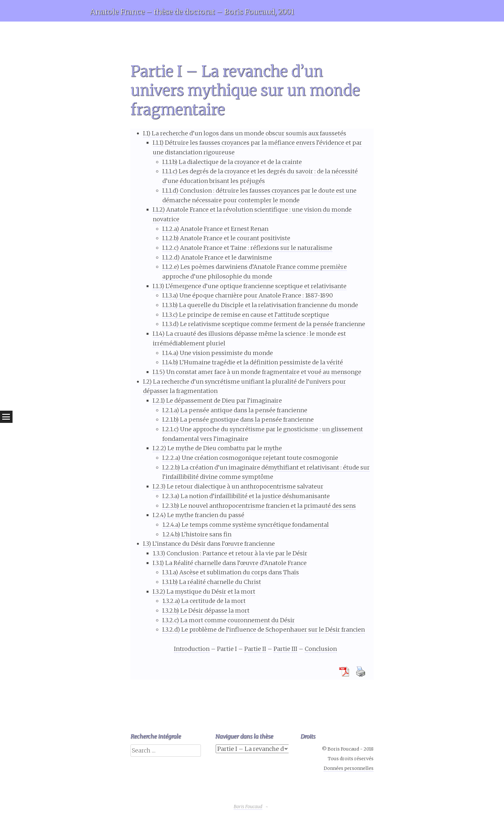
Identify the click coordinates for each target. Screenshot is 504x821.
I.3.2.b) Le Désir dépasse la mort (206, 611)
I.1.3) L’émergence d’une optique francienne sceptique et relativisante (250, 286)
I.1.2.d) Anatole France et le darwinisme (217, 257)
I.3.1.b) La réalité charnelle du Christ (212, 582)
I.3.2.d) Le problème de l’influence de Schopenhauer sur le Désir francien (264, 629)
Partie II (255, 649)
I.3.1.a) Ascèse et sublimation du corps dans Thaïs (231, 572)
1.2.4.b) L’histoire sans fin (197, 534)
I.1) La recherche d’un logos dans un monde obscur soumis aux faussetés (245, 133)
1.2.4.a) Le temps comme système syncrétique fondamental (246, 525)
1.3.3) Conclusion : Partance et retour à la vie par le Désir (230, 553)
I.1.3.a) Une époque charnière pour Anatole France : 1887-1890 (248, 295)
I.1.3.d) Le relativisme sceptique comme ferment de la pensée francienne (264, 324)
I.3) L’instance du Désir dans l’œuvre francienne (209, 544)
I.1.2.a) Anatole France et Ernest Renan (215, 229)
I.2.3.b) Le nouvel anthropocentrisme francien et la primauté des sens (259, 506)
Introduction (192, 649)
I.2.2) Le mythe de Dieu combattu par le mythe (217, 448)
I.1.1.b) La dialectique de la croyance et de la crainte (232, 162)
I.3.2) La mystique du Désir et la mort (204, 592)
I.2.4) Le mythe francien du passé (198, 515)
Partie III (285, 649)
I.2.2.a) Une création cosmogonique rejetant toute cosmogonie (250, 458)
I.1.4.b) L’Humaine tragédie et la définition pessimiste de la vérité (253, 362)
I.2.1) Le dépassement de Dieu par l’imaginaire (217, 401)
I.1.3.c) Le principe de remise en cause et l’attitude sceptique (246, 315)
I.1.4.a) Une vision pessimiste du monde (218, 353)
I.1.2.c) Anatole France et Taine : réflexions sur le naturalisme (247, 248)
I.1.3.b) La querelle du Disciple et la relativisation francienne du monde (260, 305)
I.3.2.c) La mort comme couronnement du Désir (229, 620)
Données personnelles (349, 768)
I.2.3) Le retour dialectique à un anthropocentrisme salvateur (238, 486)
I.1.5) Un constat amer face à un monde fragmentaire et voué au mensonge (257, 372)
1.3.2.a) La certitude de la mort (204, 601)
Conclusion (321, 649)
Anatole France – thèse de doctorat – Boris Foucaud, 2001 (192, 12)
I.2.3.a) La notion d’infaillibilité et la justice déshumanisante (246, 496)
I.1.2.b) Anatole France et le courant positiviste (226, 238)
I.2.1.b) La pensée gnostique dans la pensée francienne (238, 420)
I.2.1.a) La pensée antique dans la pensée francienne (235, 410)
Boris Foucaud (248, 807)
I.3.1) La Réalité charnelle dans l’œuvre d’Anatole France (230, 563)
